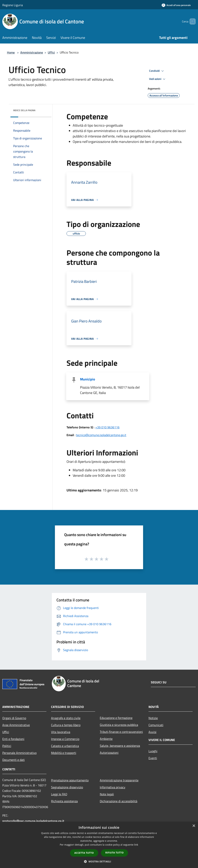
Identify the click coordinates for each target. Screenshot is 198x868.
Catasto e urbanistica (65, 746)
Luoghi (153, 751)
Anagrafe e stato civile (66, 718)
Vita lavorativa (61, 732)
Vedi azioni (158, 79)
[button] (99, 861)
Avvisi (152, 732)
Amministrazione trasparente (119, 780)
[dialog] (99, 845)
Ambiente (106, 739)
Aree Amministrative (16, 725)
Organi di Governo (14, 718)
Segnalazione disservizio (67, 787)
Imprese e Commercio (65, 739)
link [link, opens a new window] (136, 845)
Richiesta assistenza (64, 801)
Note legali (107, 794)
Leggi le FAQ (59, 794)
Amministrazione (32, 52)
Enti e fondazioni (13, 739)
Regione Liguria (13, 5)
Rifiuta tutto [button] (115, 853)
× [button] (194, 826)
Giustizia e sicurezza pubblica (119, 725)
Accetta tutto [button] (84, 853)
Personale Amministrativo (19, 753)
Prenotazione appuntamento (70, 780)
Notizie (153, 718)
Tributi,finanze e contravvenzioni (121, 732)
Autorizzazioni (109, 753)
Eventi (153, 758)
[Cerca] (191, 21)
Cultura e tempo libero (66, 725)
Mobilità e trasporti (64, 753)
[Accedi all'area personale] (176, 5)
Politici (7, 746)
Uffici (51, 52)
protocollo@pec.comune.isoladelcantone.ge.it (33, 821)
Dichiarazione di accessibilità (119, 801)
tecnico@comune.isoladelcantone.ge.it (101, 435)
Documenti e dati (14, 760)
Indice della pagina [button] (24, 110)
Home (11, 52)
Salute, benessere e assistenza (120, 746)
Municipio (88, 379)
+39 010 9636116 (107, 427)
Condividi (157, 71)
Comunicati (156, 725)
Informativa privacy (113, 787)
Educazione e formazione (116, 718)
